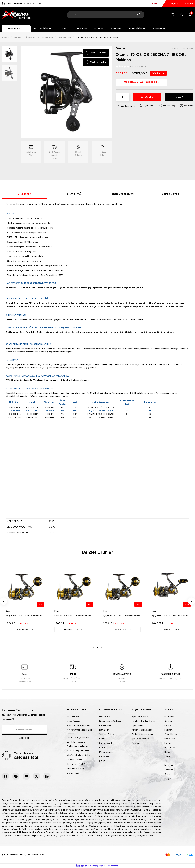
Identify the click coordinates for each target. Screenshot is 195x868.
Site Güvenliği (73, 773)
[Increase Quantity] (127, 97)
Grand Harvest (171, 734)
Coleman (168, 721)
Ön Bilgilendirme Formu (77, 746)
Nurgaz (168, 779)
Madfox (168, 725)
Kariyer (102, 739)
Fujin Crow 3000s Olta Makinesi (166, 615)
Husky (167, 752)
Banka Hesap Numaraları (143, 734)
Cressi (167, 774)
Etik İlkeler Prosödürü (76, 742)
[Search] (106, 15)
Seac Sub (169, 770)
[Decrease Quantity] (118, 97)
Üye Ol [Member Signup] (175, 4)
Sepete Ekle (147, 97)
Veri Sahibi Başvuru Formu (78, 737)
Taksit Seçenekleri (122, 194)
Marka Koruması (106, 752)
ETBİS (102, 748)
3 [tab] (101, 648)
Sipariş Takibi (137, 725)
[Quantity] (122, 97)
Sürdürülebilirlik (106, 743)
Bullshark (168, 730)
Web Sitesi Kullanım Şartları (79, 755)
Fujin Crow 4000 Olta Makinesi (117, 615)
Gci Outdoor (170, 748)
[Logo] (16, 15)
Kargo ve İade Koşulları (142, 730)
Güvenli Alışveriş (74, 760)
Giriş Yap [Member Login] (189, 4)
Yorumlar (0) (73, 194)
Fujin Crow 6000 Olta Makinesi (20, 615)
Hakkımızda (104, 717)
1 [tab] (94, 648)
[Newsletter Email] (24, 729)
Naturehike (169, 717)
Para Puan (136, 743)
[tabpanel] (24, 601)
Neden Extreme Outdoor (110, 721)
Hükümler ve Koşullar (76, 768)
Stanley (168, 756)
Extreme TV (104, 730)
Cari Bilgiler (104, 756)
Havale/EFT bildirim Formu (143, 721)
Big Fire (168, 743)
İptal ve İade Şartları (140, 739)
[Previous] (4, 601)
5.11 (166, 761)
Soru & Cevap (170, 194)
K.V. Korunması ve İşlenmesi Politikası (79, 731)
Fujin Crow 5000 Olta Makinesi (68, 615)
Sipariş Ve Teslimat (140, 717)
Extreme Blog (105, 725)
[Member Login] (181, 15)
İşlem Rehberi (73, 717)
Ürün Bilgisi (25, 194)
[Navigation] (16, 28)
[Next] (191, 601)
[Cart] (190, 15)
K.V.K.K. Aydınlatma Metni (78, 725)
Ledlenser (169, 765)
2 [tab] (97, 648)
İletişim (102, 761)
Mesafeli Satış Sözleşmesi (78, 751)
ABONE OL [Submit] (24, 738)
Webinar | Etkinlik (107, 734)
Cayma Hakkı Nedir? (76, 764)
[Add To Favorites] (125, 106)
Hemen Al (179, 97)
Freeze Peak (170, 739)
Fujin (8, 611)
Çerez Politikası (74, 721)
